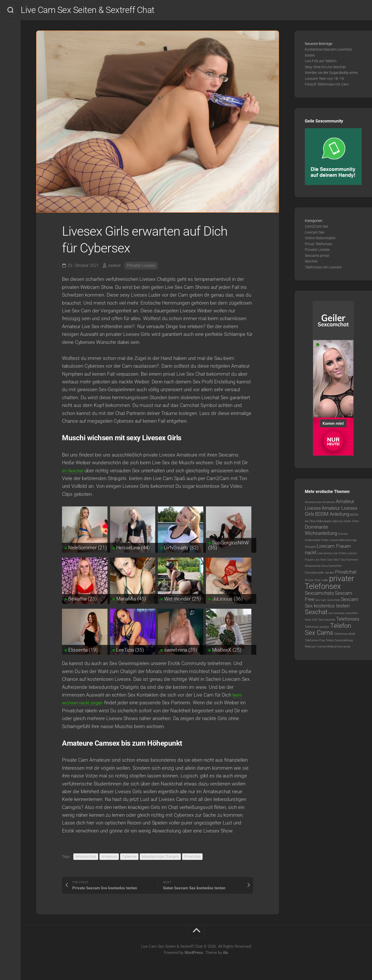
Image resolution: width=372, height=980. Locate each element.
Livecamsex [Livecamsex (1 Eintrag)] (325, 555)
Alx (225, 954)
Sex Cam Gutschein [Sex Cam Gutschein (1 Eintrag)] (328, 601)
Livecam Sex (315, 233)
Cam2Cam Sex (317, 228)
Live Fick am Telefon (321, 62)
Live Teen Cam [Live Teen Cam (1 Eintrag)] (324, 561)
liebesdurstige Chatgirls (160, 858)
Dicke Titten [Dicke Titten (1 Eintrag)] (352, 522)
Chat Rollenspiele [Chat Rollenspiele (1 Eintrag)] (320, 522)
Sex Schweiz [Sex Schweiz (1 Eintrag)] (336, 614)
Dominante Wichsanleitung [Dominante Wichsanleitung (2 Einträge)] (321, 531)
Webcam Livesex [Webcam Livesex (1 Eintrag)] (316, 648)
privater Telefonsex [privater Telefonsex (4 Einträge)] (330, 584)
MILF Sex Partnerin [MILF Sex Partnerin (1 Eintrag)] (346, 561)
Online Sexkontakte (320, 239)
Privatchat (192, 858)
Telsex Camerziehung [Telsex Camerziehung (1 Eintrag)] (339, 641)
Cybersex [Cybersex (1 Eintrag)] (338, 522)
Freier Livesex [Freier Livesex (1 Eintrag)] (330, 541)
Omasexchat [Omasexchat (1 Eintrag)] (313, 567)
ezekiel (114, 267)
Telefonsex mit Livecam (323, 268)
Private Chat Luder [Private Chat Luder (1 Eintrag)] (317, 581)
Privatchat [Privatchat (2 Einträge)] (346, 573)
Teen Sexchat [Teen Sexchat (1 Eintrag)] (327, 621)
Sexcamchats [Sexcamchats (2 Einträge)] (319, 594)
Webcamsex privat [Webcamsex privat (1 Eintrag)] (339, 648)
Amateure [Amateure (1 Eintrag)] (329, 503)
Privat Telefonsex (319, 245)
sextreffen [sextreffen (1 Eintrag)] (351, 614)
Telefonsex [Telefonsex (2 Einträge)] (348, 620)
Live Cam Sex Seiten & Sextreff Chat (102, 11)
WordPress (194, 954)
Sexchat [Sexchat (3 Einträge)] (316, 613)
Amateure (109, 858)
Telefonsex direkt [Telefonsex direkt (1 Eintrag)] (345, 635)
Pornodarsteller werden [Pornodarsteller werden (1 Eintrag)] (320, 574)
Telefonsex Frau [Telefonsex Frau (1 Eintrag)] (315, 641)
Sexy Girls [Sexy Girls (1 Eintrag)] (311, 621)
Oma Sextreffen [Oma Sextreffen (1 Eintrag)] (332, 567)
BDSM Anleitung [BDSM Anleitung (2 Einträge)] (332, 515)
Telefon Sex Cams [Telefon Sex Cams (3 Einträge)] (328, 630)
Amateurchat (86, 858)
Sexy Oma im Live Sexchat (325, 68)
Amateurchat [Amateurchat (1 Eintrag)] (313, 503)
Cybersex (129, 858)
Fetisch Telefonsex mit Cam (327, 86)
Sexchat (311, 263)
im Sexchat (74, 472)
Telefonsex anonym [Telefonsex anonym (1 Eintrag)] (317, 628)
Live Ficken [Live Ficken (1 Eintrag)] (340, 555)
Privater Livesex (141, 267)
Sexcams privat (317, 257)
